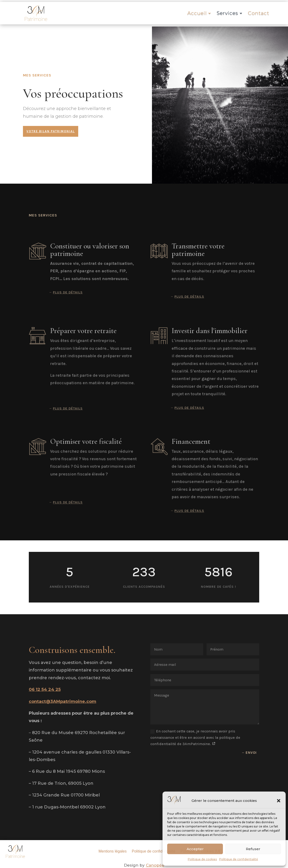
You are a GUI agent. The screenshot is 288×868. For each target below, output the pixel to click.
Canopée (155, 865)
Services (227, 13)
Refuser (253, 849)
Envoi (251, 753)
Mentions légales (113, 851)
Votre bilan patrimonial (51, 131)
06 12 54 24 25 (45, 690)
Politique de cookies (202, 859)
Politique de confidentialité (239, 859)
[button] (279, 801)
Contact (259, 13)
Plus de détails (68, 299)
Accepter (195, 849)
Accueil (197, 13)
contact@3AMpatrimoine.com (63, 701)
